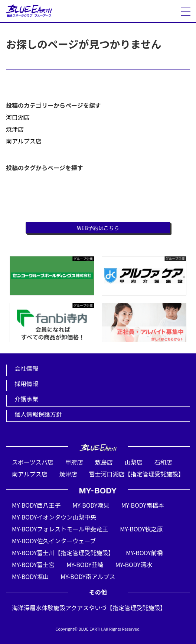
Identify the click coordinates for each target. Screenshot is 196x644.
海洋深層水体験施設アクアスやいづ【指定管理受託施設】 (89, 608)
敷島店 (104, 462)
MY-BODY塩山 (30, 576)
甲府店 (74, 462)
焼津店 (15, 129)
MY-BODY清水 (134, 564)
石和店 (163, 462)
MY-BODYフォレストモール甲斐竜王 (60, 529)
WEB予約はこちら (98, 228)
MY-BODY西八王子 (36, 505)
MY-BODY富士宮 (33, 564)
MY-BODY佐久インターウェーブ (54, 541)
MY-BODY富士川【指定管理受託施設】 (63, 553)
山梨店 (134, 462)
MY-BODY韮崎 (85, 564)
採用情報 (26, 384)
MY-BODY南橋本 (143, 505)
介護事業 (26, 399)
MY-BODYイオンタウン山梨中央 (54, 517)
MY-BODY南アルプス (88, 576)
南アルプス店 (24, 141)
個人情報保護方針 (38, 414)
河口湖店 (18, 117)
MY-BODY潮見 (91, 505)
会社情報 (26, 368)
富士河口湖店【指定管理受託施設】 (137, 474)
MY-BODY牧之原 (141, 529)
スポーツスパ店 (33, 462)
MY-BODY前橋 (144, 553)
